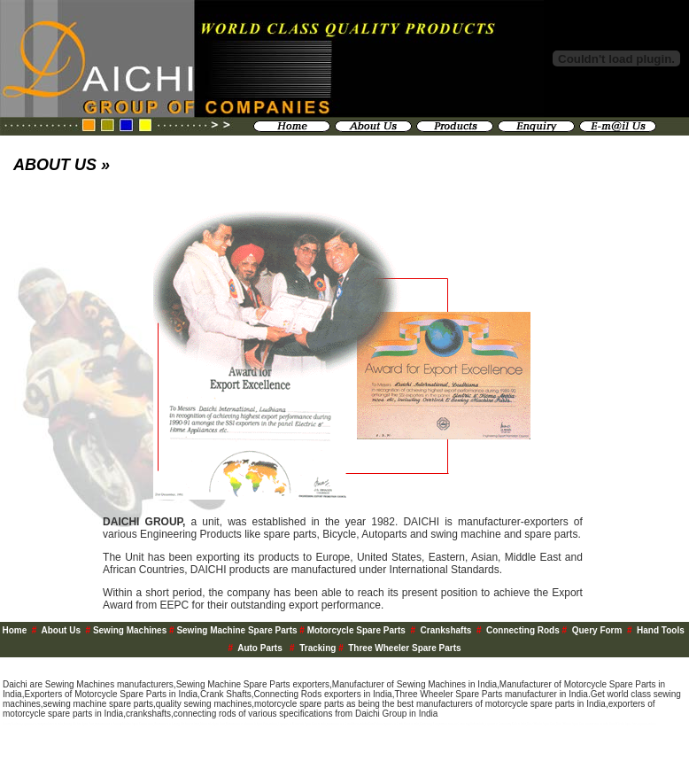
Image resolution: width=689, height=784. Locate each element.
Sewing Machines (131, 630)
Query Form (597, 630)
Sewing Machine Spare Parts (238, 630)
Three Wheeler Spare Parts (404, 648)
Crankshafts (446, 630)
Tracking (317, 648)
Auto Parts (261, 648)
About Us (61, 630)
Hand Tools (662, 630)
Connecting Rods (523, 630)
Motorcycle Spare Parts (356, 630)
